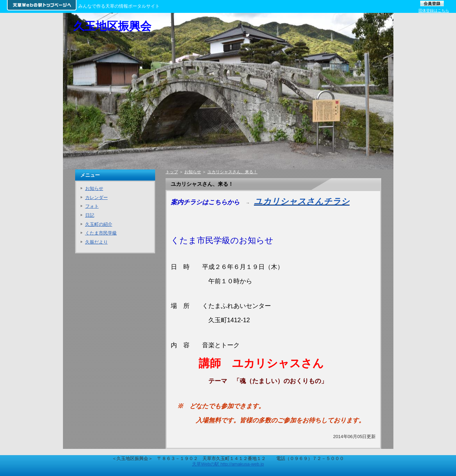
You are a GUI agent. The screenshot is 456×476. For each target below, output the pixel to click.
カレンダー (97, 197)
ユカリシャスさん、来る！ (232, 172)
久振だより (97, 242)
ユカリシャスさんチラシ (302, 201)
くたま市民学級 (101, 233)
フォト (92, 206)
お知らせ (193, 172)
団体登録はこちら (434, 10)
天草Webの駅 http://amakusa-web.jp (228, 464)
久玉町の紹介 (99, 224)
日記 (90, 215)
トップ (172, 172)
